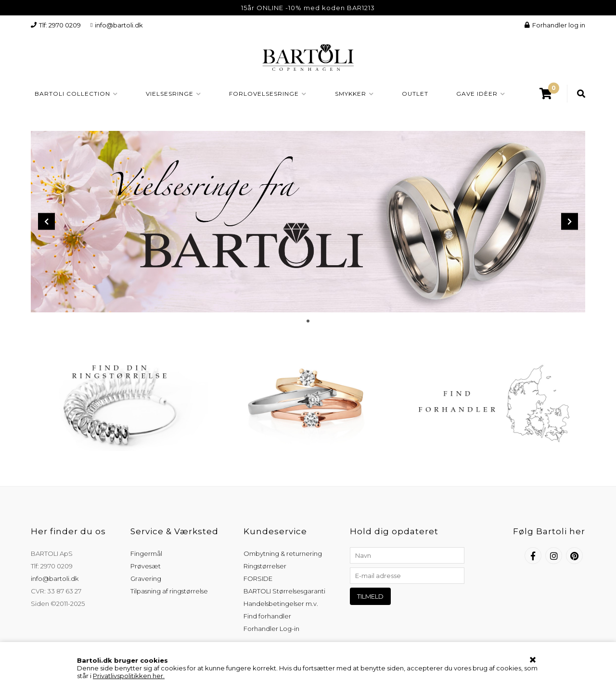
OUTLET (415, 94)
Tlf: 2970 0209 (56, 25)
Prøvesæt (146, 566)
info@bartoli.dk (117, 25)
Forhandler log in (555, 25)
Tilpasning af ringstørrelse (169, 591)
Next (570, 222)
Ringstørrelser (265, 566)
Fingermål (146, 553)
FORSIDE (258, 578)
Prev (46, 222)
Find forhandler (267, 616)
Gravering (146, 578)
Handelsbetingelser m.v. (281, 604)
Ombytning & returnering (283, 553)
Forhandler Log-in (271, 629)
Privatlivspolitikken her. (129, 676)
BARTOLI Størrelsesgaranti (284, 591)
